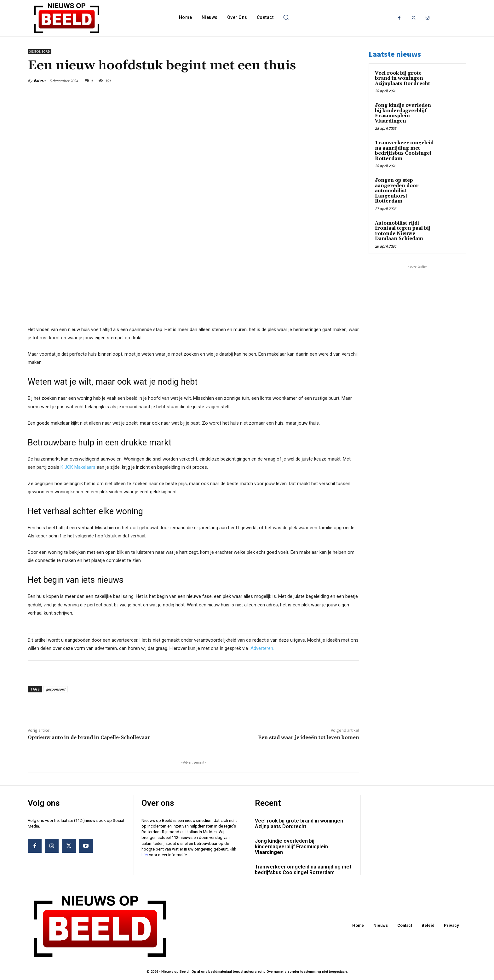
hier (145, 855)
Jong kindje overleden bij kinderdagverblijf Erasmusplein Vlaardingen (403, 113)
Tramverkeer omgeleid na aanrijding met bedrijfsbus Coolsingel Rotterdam (404, 151)
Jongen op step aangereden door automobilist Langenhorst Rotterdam (397, 191)
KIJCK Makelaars (78, 467)
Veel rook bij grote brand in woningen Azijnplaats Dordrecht (402, 78)
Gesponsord (40, 52)
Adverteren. (262, 648)
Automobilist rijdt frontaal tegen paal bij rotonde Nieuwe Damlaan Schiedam (403, 231)
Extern (40, 80)
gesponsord (56, 689)
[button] (286, 17)
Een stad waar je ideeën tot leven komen (309, 737)
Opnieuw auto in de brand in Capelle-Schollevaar (89, 737)
